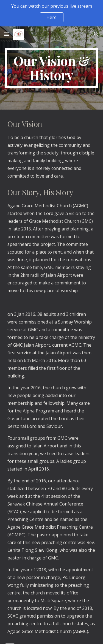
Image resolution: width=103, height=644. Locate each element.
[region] (51, 13)
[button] (7, 34)
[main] (52, 68)
